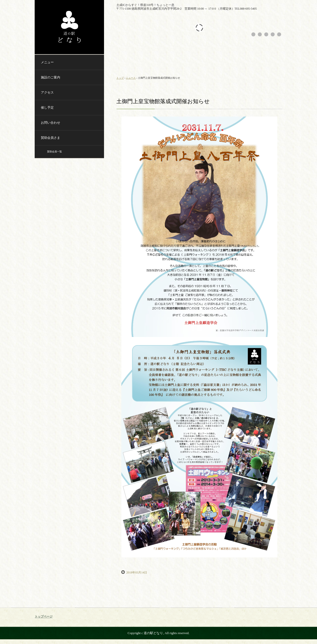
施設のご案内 (51, 77)
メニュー (47, 62)
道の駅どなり (69, 27)
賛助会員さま (51, 138)
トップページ (44, 617)
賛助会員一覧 (54, 152)
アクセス (47, 92)
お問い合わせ (51, 123)
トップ (120, 78)
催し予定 (47, 107)
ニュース (131, 78)
